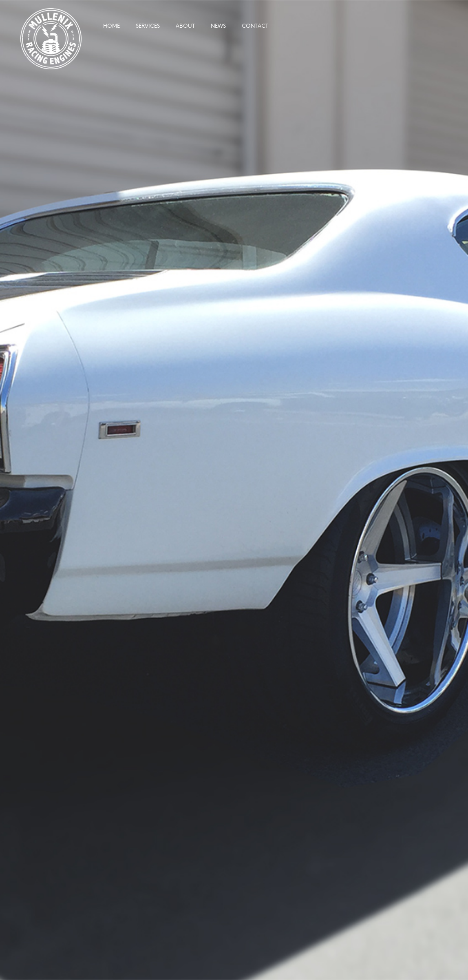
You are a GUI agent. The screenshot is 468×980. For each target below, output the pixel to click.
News (218, 26)
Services (148, 26)
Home (111, 26)
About (185, 26)
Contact (255, 26)
